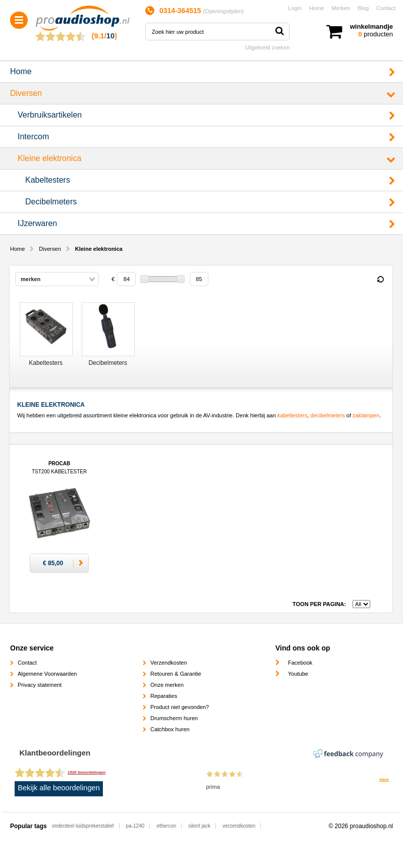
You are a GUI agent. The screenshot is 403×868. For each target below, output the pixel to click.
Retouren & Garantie (176, 674)
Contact (386, 8)
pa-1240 (135, 826)
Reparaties (164, 696)
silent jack (199, 826)
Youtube (298, 674)
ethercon (166, 826)
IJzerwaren (37, 223)
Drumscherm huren (174, 718)
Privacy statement (40, 685)
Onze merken (167, 685)
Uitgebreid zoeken (268, 47)
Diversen (26, 93)
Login (295, 8)
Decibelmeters (51, 202)
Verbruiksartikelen (50, 115)
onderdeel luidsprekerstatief (83, 826)
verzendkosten (239, 826)
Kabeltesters (48, 180)
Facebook (300, 663)
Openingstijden (223, 11)
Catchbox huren (170, 729)
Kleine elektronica (49, 158)
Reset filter (380, 280)
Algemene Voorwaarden (47, 674)
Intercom (33, 137)
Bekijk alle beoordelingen (59, 788)
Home (316, 8)
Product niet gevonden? (180, 707)
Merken (341, 8)
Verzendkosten (169, 663)
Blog (363, 8)
